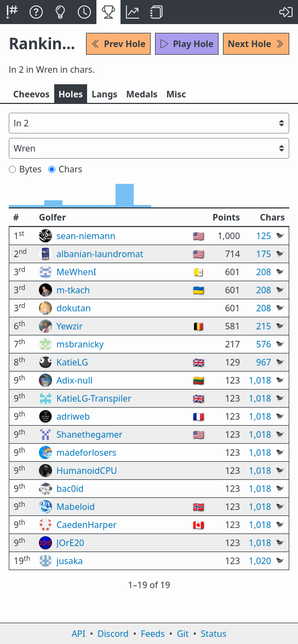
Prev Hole (118, 44)
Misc (176, 94)
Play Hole (187, 44)
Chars (65, 169)
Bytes (25, 169)
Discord (113, 634)
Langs (104, 94)
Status (213, 634)
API (79, 634)
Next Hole (256, 44)
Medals (142, 94)
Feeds (153, 634)
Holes (71, 94)
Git (183, 634)
